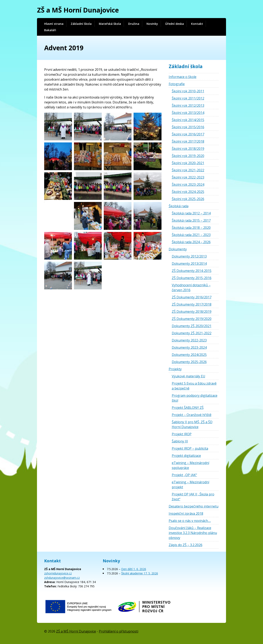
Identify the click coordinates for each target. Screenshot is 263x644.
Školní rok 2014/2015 (188, 120)
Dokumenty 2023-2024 (189, 347)
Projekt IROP (182, 434)
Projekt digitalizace (186, 456)
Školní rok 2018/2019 (188, 149)
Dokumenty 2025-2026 (189, 362)
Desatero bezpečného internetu (194, 506)
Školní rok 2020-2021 (188, 163)
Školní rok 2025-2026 (188, 199)
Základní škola (81, 24)
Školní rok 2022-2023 (188, 177)
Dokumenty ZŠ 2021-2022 (192, 333)
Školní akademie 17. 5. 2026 (140, 573)
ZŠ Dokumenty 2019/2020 (192, 319)
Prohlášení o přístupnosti (119, 631)
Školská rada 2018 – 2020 (191, 228)
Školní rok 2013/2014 (188, 113)
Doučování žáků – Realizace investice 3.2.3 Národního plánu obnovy (193, 533)
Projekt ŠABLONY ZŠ (188, 408)
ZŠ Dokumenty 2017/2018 (192, 304)
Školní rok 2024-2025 (188, 192)
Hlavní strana (54, 24)
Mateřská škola (110, 24)
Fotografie (177, 84)
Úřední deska (175, 24)
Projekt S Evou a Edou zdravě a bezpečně (194, 386)
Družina (134, 24)
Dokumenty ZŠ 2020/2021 (192, 326)
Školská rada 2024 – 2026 (191, 242)
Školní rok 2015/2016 (188, 127)
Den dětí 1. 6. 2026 (134, 569)
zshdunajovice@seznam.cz (62, 578)
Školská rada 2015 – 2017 (191, 220)
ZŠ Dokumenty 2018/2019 (192, 312)
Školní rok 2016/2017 (188, 134)
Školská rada (179, 206)
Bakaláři (50, 30)
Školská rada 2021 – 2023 (191, 235)
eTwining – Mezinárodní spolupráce (190, 465)
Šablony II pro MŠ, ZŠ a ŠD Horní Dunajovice (192, 424)
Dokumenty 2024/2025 (189, 355)
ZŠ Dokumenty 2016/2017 (192, 297)
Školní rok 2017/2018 (188, 141)
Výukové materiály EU (189, 376)
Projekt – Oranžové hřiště (192, 415)
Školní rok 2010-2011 (188, 91)
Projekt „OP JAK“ (184, 475)
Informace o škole (183, 77)
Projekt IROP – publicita (190, 448)
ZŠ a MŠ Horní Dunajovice (78, 10)
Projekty (175, 369)
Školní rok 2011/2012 (188, 98)
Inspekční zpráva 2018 (186, 513)
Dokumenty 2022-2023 (189, 340)
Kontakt (197, 24)
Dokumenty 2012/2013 (189, 256)
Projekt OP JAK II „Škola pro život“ (193, 497)
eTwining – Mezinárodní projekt (190, 485)
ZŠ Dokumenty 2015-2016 (192, 278)
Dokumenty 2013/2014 (189, 264)
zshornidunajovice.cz (58, 573)
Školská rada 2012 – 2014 (191, 213)
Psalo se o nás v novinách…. (190, 521)
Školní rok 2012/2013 (188, 105)
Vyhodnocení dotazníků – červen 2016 (191, 288)
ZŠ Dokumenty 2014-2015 (192, 271)
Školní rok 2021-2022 (188, 170)
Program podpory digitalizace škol (195, 398)
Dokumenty (178, 249)
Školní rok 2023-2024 (188, 184)
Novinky (152, 24)
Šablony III (180, 441)
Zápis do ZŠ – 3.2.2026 (186, 545)
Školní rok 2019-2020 (188, 156)
